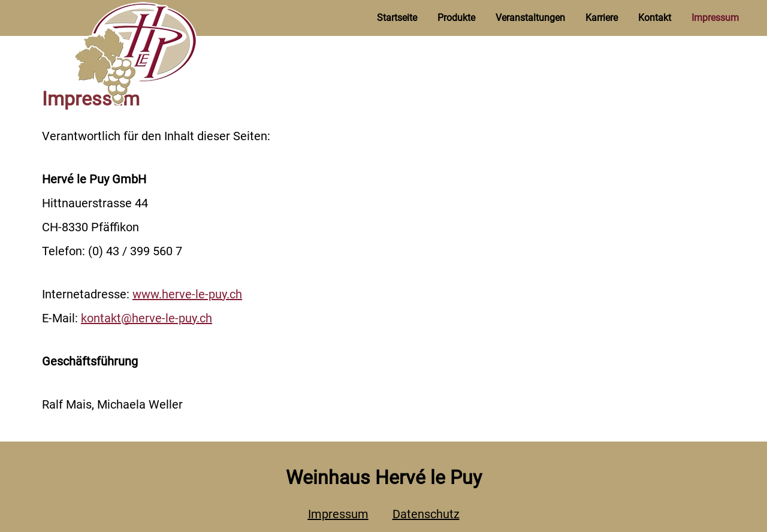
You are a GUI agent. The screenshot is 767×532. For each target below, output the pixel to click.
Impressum (715, 18)
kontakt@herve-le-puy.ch (147, 318)
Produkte (456, 18)
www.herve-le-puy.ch (187, 294)
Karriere (602, 18)
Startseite (397, 18)
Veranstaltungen (530, 18)
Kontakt (655, 18)
